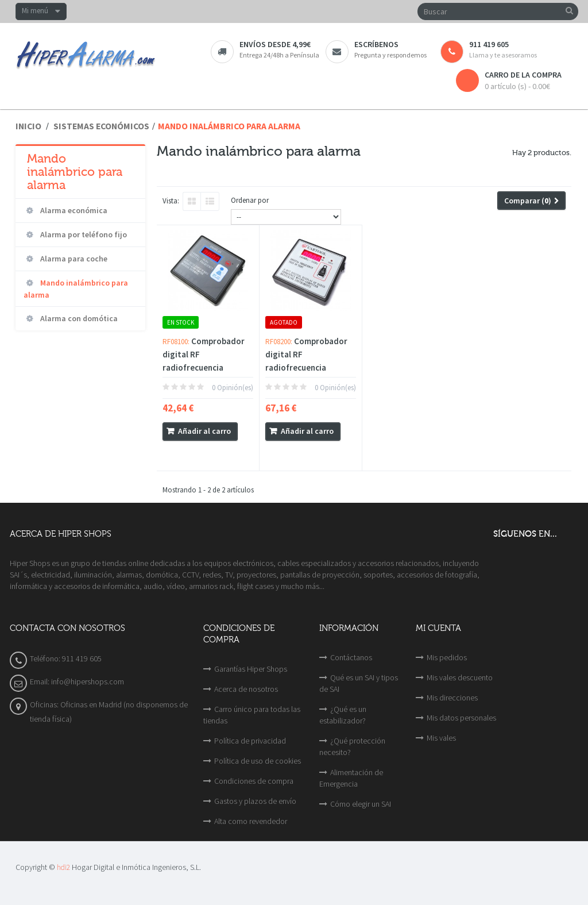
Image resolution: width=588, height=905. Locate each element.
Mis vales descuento (460, 677)
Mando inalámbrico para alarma (76, 289)
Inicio (28, 126)
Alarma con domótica (78, 318)
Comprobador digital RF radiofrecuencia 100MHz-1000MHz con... (306, 367)
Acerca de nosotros (246, 689)
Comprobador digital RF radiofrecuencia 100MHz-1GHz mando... (204, 367)
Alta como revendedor (251, 821)
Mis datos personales (461, 718)
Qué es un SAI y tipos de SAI (359, 683)
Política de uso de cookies (258, 761)
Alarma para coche (73, 259)
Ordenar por (250, 200)
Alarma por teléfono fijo (83, 234)
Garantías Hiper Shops (251, 669)
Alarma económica (73, 210)
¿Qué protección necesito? (352, 746)
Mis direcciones (452, 698)
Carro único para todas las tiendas (252, 715)
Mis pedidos (447, 657)
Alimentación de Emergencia (351, 778)
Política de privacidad (250, 741)
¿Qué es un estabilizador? (343, 715)
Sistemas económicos (101, 126)
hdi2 (63, 867)
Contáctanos (351, 657)
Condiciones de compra (254, 781)
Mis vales (441, 738)
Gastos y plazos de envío (255, 801)
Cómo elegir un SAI (361, 804)
